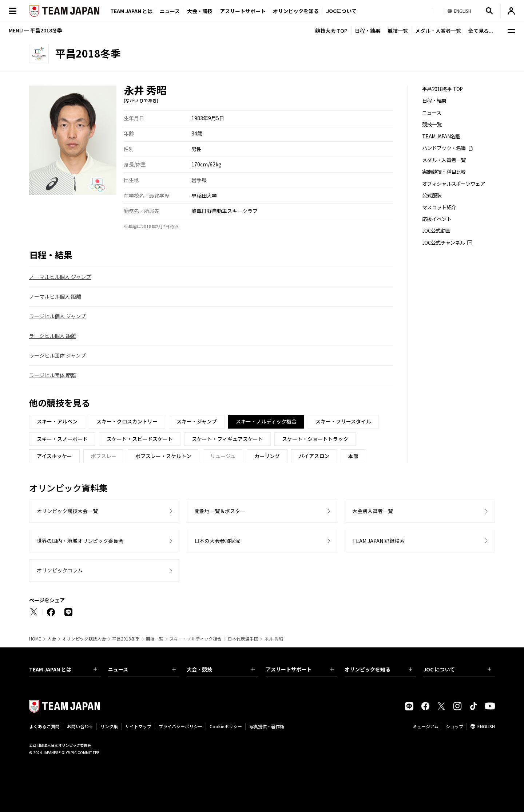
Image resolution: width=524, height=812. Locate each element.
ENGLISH (486, 726)
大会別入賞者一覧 (373, 511)
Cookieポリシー (226, 726)
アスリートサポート (243, 11)
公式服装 (432, 195)
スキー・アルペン (57, 421)
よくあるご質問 (44, 726)
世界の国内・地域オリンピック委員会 (80, 541)
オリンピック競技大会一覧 (67, 511)
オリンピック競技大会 (84, 639)
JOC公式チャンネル (443, 243)
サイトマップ (138, 726)
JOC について (457, 669)
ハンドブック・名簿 (444, 148)
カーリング (267, 456)
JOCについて (341, 11)
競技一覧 (398, 31)
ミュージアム (426, 726)
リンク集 (109, 726)
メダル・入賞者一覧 (438, 31)
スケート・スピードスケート (140, 439)
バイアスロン (314, 456)
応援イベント (437, 219)
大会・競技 (221, 669)
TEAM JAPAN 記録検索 (378, 541)
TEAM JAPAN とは (63, 669)
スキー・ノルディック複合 (196, 639)
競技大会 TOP (331, 31)
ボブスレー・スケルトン (163, 456)
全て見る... (481, 31)
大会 (52, 639)
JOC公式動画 (436, 231)
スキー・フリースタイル (343, 421)
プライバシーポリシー (180, 726)
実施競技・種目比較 (444, 172)
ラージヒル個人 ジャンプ (57, 316)
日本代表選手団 (243, 639)
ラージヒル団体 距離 (53, 375)
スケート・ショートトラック (315, 439)
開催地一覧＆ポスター (220, 511)
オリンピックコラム (60, 570)
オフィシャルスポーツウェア (454, 184)
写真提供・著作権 (267, 726)
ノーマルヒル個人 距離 (55, 296)
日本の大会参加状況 (217, 541)
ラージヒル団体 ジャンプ (57, 355)
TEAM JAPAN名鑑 (441, 136)
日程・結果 (368, 31)
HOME (35, 639)
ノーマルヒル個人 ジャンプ (60, 277)
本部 (353, 456)
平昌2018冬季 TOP (442, 89)
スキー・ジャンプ (197, 421)
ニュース (170, 11)
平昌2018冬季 (126, 639)
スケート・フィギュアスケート (227, 439)
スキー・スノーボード (62, 439)
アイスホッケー (54, 456)
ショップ (454, 726)
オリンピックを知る (296, 11)
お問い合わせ (80, 726)
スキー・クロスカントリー (127, 421)
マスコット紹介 (439, 207)
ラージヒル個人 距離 (53, 336)
